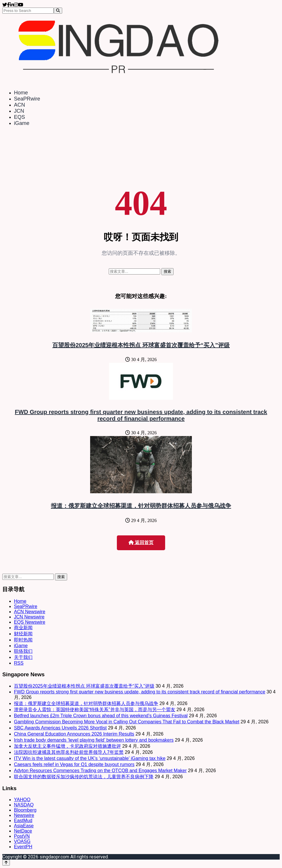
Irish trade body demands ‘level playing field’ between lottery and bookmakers (94, 740)
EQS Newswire (30, 622)
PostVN (22, 836)
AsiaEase (24, 826)
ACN (19, 105)
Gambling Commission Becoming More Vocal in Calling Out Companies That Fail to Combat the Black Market (127, 722)
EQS (19, 117)
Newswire (24, 815)
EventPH (23, 847)
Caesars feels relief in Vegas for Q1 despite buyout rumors (74, 764)
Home (21, 93)
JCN (19, 111)
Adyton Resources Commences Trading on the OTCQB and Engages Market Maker (100, 771)
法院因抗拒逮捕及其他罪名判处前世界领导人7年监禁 (69, 752)
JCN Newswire (29, 617)
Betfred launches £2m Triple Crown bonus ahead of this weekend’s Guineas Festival (101, 716)
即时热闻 (23, 640)
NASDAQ (24, 805)
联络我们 (23, 651)
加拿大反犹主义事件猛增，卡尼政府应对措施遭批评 (67, 746)
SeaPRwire (27, 99)
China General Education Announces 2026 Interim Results (74, 734)
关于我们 (23, 657)
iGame (22, 123)
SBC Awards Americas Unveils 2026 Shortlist (60, 728)
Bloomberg (25, 810)
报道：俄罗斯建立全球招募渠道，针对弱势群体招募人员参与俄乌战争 (141, 506)
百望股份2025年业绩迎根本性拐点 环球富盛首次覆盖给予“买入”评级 (141, 345)
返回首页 (141, 542)
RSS (19, 663)
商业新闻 (23, 628)
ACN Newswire (30, 612)
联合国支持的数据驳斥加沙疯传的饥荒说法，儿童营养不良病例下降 (84, 777)
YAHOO (22, 800)
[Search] (58, 11)
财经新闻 (23, 634)
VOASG (22, 841)
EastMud (23, 821)
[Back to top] (6, 863)
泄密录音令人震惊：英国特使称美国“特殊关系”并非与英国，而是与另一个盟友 (95, 710)
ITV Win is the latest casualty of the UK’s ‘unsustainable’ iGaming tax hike (90, 758)
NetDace (23, 831)
